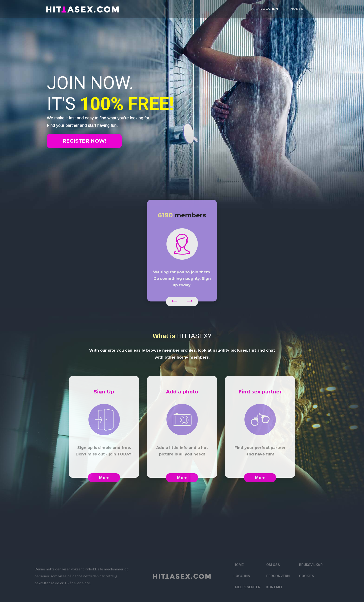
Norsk (297, 9)
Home (239, 565)
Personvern (278, 576)
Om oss (273, 565)
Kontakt (274, 587)
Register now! (84, 141)
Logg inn (269, 9)
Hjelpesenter (247, 587)
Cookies (307, 576)
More (104, 478)
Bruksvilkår (311, 565)
